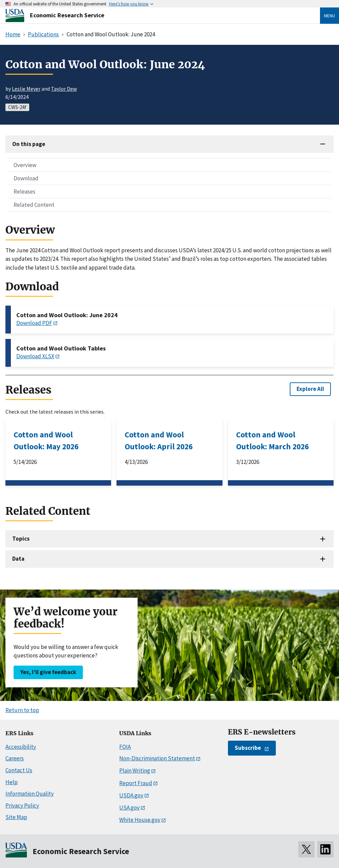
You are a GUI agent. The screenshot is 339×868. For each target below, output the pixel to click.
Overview (25, 165)
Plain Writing (135, 771)
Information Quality (30, 794)
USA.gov (129, 808)
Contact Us (19, 770)
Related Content (34, 205)
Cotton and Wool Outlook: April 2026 (159, 440)
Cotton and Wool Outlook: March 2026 (272, 440)
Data (18, 559)
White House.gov (140, 820)
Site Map (16, 817)
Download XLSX (35, 356)
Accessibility (21, 747)
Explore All (310, 389)
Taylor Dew (64, 89)
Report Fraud (136, 783)
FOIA (125, 747)
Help (12, 782)
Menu (329, 16)
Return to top (22, 710)
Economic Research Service (67, 15)
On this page (29, 144)
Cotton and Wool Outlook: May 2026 (46, 440)
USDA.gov (131, 795)
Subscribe (248, 748)
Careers (15, 758)
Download (26, 178)
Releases (24, 192)
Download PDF (34, 323)
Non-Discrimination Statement (157, 758)
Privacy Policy (22, 806)
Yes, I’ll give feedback (48, 672)
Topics (21, 539)
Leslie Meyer (26, 89)
